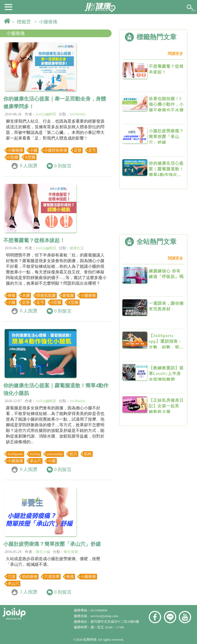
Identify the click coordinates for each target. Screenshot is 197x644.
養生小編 (43, 552)
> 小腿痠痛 (47, 22)
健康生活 (77, 248)
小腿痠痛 (16, 33)
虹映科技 (90, 640)
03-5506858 (99, 610)
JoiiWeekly (78, 114)
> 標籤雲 (23, 22)
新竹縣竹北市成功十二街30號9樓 (115, 622)
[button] (8, 7)
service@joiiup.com (105, 616)
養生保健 (71, 552)
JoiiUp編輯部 (46, 114)
